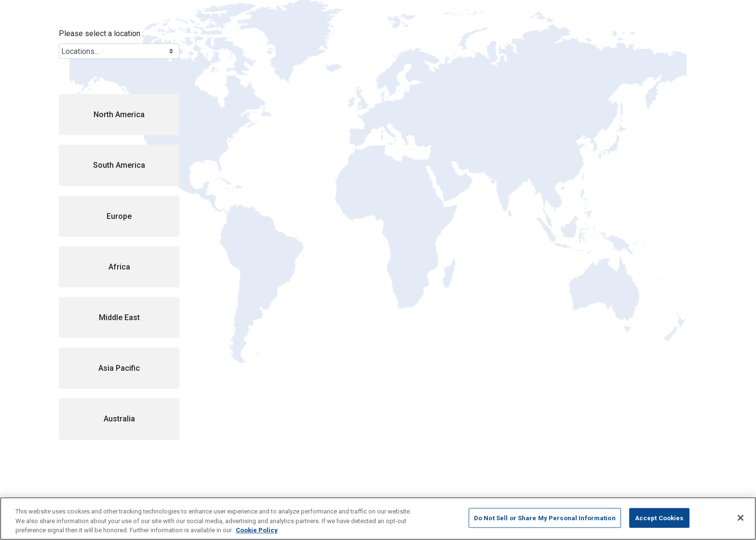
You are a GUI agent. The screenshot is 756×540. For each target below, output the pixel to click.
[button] (119, 115)
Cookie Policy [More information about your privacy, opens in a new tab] (257, 530)
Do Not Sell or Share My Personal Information (545, 518)
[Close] (741, 518)
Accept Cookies (659, 518)
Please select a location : (101, 34)
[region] (378, 519)
